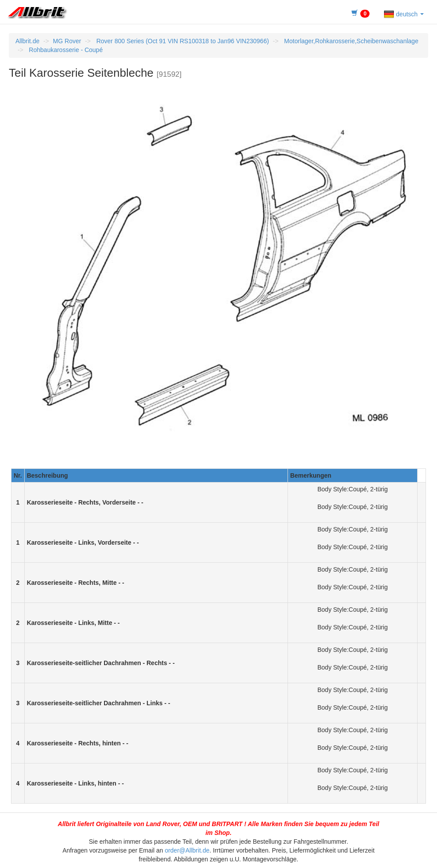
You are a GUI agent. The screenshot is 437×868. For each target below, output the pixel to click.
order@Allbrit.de (187, 850)
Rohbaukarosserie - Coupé (65, 50)
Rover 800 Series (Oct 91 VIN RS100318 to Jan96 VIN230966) (182, 41)
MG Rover (67, 41)
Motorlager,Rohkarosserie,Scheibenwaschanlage (350, 41)
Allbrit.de (27, 41)
